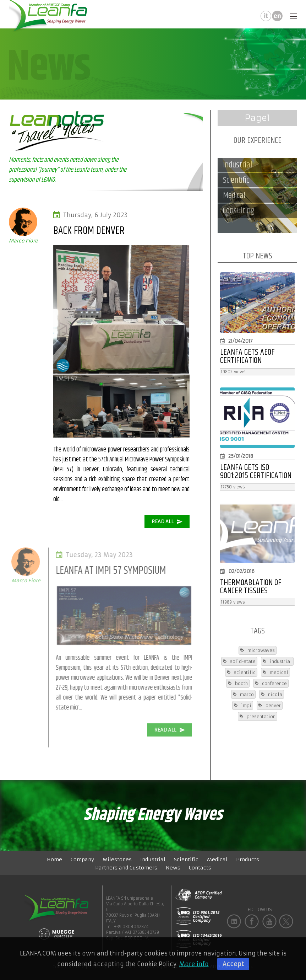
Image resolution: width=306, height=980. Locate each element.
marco (243, 694)
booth (238, 683)
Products (248, 859)
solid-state (239, 661)
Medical (217, 859)
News (173, 868)
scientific (241, 672)
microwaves (258, 650)
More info (194, 964)
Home (54, 859)
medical (275, 672)
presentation (258, 716)
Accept (233, 964)
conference (271, 683)
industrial (277, 661)
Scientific (186, 859)
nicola (272, 694)
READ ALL (167, 522)
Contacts (200, 868)
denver (270, 705)
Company (82, 859)
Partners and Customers (126, 868)
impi (243, 705)
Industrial (153, 859)
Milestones (117, 859)
